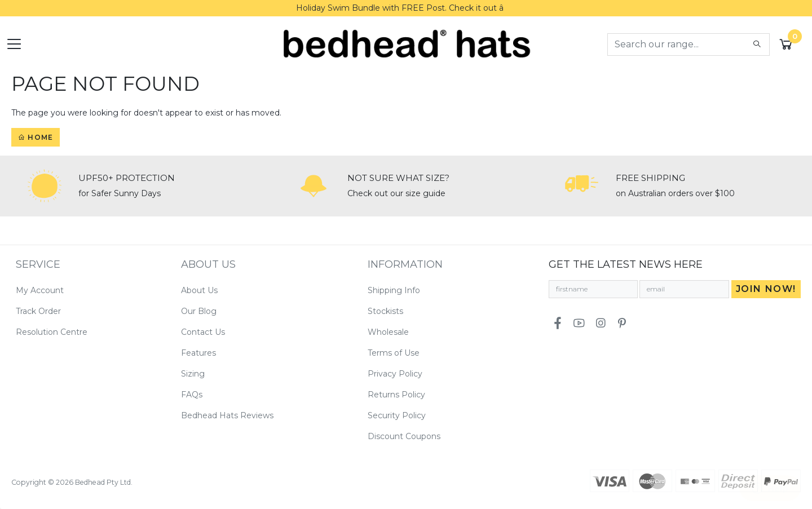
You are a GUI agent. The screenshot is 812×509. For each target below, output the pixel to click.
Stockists (385, 311)
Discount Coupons (404, 436)
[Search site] (757, 45)
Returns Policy (396, 395)
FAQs (192, 395)
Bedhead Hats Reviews (227, 415)
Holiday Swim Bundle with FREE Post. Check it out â (406, 8)
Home (36, 137)
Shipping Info (394, 290)
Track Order (38, 311)
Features (198, 353)
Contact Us (203, 332)
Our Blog (199, 311)
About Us (199, 290)
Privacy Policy (395, 374)
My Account (40, 290)
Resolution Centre (52, 332)
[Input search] (677, 45)
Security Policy (397, 415)
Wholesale (388, 332)
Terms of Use (394, 353)
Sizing (193, 374)
